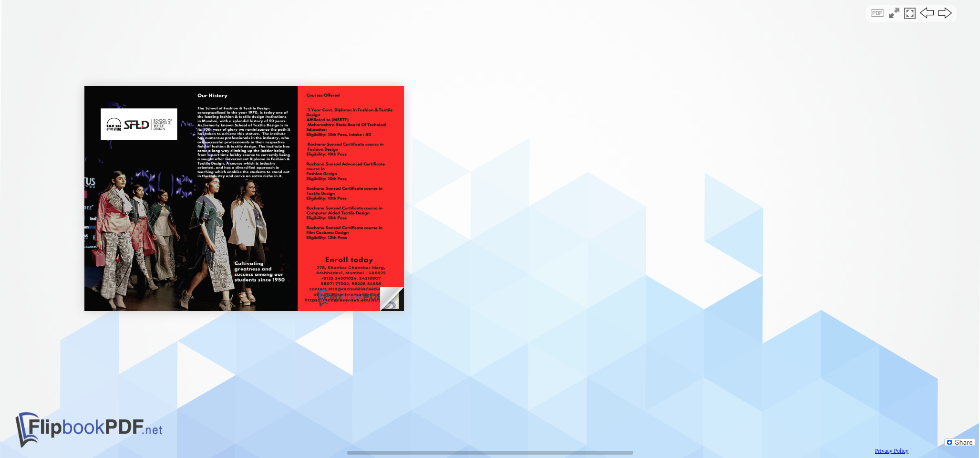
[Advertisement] (490, 83)
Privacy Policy (892, 451)
